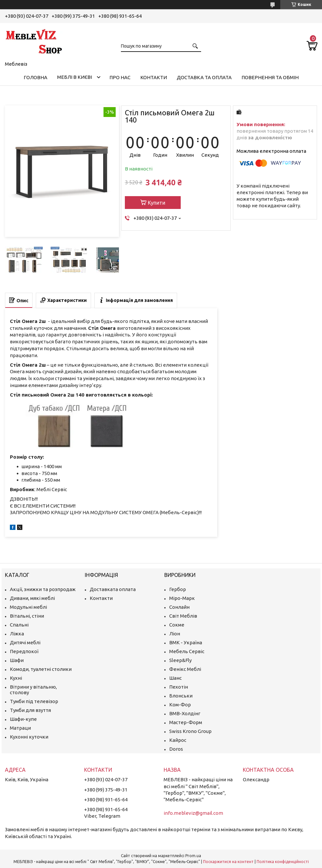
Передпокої (24, 651)
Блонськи (181, 696)
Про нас (120, 77)
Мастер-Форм (186, 722)
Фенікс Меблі (185, 669)
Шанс (175, 678)
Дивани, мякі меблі (32, 598)
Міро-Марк (182, 598)
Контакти (154, 77)
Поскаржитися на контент (228, 862)
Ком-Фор (180, 705)
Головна (35, 77)
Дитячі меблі (25, 642)
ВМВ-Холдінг (185, 713)
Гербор (178, 589)
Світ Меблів (183, 616)
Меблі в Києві (75, 77)
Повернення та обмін (270, 77)
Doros (176, 749)
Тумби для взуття (30, 710)
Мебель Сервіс (187, 651)
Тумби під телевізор (34, 701)
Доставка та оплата (204, 77)
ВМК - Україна (186, 642)
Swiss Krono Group (190, 731)
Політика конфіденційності (283, 862)
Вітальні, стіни (27, 616)
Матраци (20, 728)
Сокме (177, 625)
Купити (157, 203)
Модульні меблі (28, 607)
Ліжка (17, 634)
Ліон (175, 634)
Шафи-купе (23, 719)
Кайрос (178, 740)
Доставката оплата (113, 589)
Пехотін (179, 687)
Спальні (19, 625)
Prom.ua (193, 856)
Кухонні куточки (29, 737)
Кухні (16, 678)
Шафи (17, 660)
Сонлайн (179, 607)
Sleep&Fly (180, 660)
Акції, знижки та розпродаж (43, 589)
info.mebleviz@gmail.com (193, 813)
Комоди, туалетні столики (41, 669)
